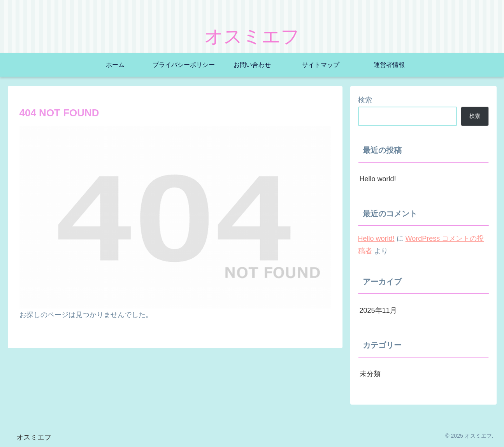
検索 (365, 100)
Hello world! (378, 179)
